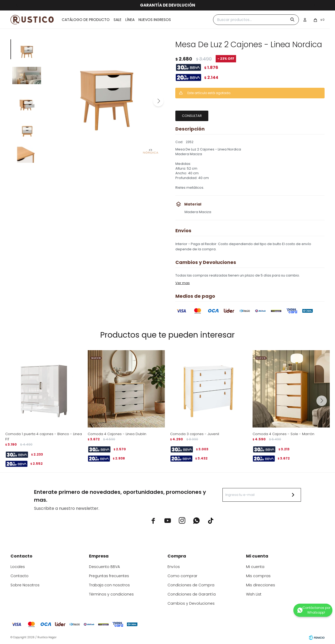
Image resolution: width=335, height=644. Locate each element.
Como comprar (182, 576)
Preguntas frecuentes (109, 576)
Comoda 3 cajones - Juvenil (195, 434)
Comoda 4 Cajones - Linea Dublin (117, 434)
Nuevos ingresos (155, 20)
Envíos (174, 567)
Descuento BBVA (104, 567)
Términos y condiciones (111, 594)
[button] (158, 101)
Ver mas (183, 283)
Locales (18, 567)
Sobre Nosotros (25, 585)
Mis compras (258, 576)
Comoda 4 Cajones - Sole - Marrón (283, 434)
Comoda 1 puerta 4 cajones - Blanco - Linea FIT (44, 437)
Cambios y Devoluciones (191, 603)
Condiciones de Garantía (192, 594)
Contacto (19, 576)
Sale (118, 20)
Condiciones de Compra (191, 585)
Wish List (254, 594)
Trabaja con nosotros (109, 585)
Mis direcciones (261, 585)
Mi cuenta (255, 567)
